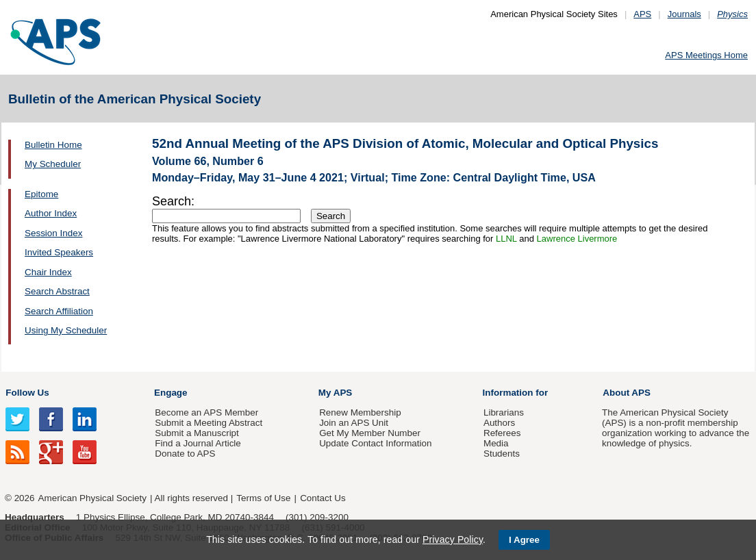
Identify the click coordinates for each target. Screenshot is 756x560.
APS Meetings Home (706, 55)
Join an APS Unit (354, 423)
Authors (499, 423)
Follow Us (27, 393)
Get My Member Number (370, 433)
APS (642, 14)
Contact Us (323, 498)
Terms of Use (263, 498)
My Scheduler (53, 164)
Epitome (41, 194)
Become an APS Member (206, 412)
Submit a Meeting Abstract (209, 423)
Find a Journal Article (198, 443)
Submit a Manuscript (197, 433)
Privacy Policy (453, 539)
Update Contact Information (375, 443)
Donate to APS (185, 454)
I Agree (524, 540)
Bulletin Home (53, 145)
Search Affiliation (59, 311)
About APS (627, 393)
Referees (502, 433)
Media (496, 443)
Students (502, 454)
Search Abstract (57, 291)
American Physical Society (92, 498)
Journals (684, 14)
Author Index (51, 213)
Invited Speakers (59, 252)
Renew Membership (360, 412)
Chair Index (48, 272)
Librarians (504, 412)
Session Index (53, 233)
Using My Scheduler (66, 330)
